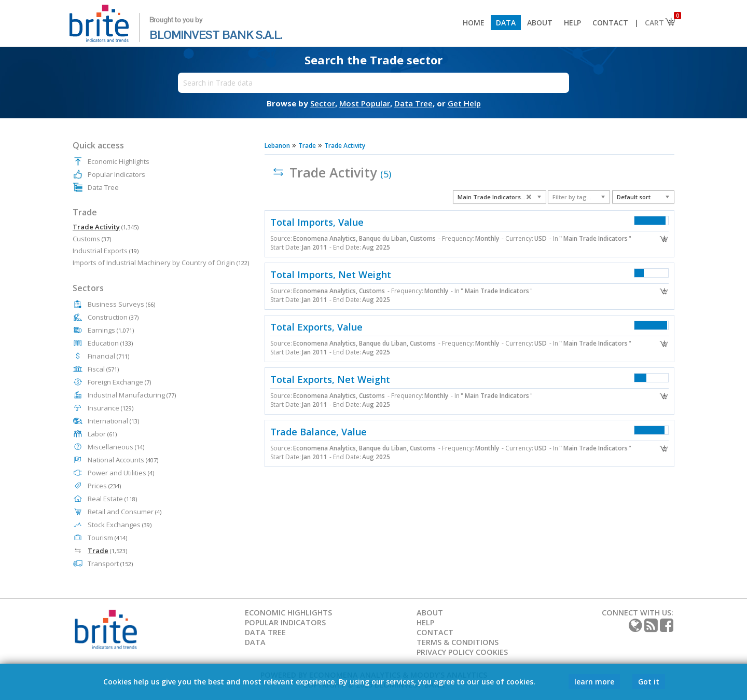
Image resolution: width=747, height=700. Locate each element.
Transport (110, 564)
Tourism (107, 538)
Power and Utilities (121, 473)
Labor (102, 434)
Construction (113, 317)
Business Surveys (121, 304)
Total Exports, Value (316, 327)
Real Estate (112, 499)
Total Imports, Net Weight (331, 274)
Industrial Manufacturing (132, 395)
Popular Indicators (116, 174)
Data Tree (103, 187)
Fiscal (103, 369)
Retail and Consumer (125, 512)
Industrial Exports (106, 251)
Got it (649, 682)
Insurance (110, 408)
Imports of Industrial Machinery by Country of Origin (161, 263)
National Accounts (123, 460)
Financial (108, 356)
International (113, 421)
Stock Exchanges (120, 525)
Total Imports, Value (317, 222)
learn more (594, 682)
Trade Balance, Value (319, 432)
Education (110, 343)
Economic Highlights (119, 161)
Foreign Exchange (119, 382)
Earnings (111, 330)
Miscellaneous (116, 447)
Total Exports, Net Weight (330, 379)
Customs (92, 239)
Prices (104, 486)
